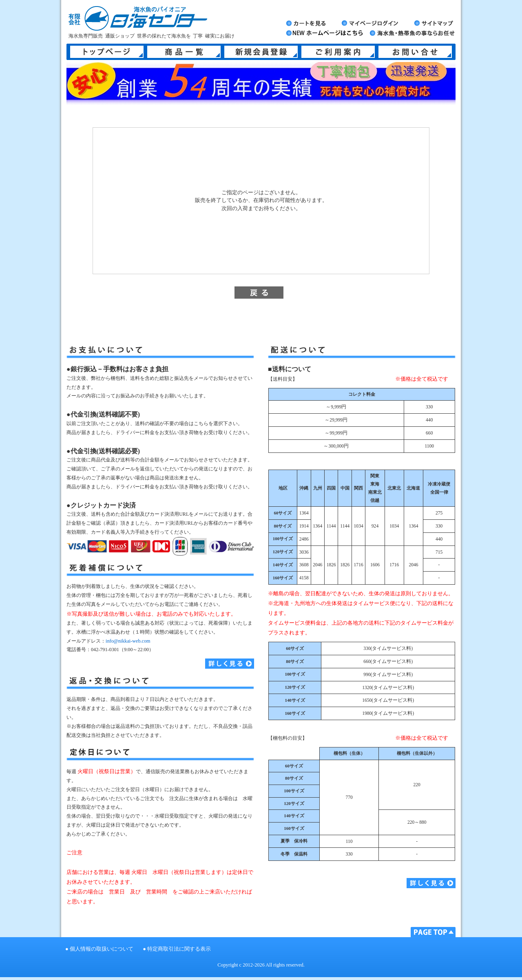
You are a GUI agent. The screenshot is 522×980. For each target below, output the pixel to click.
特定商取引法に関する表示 (179, 949)
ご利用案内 (338, 52)
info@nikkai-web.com (128, 641)
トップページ (107, 52)
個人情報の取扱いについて (102, 949)
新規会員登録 (261, 52)
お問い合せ (415, 52)
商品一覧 (184, 52)
